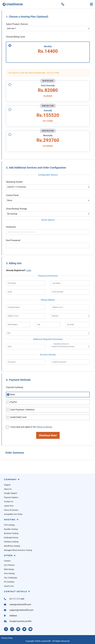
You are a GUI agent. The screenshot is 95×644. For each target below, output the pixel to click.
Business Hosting (11, 533)
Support (7, 485)
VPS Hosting (9, 525)
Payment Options (11, 497)
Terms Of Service (11, 510)
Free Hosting (9, 573)
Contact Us (9, 502)
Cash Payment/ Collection (20, 410)
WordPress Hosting (12, 546)
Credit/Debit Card (16, 417)
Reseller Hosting (11, 529)
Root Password (13, 240)
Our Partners (9, 565)
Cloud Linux (9, 586)
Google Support (10, 493)
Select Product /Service (17, 24)
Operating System (14, 182)
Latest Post (9, 506)
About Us (8, 489)
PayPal (11, 402)
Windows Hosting (11, 542)
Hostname (11, 227)
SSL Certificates (11, 578)
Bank (10, 395)
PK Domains (9, 582)
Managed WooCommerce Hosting (18, 550)
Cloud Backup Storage (16, 209)
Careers (7, 561)
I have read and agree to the (29, 427)
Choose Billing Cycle (15, 37)
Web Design (9, 569)
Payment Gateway (15, 387)
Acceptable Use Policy (13, 514)
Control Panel (12, 195)
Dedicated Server (11, 538)
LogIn (29, 270)
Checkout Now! (48, 435)
